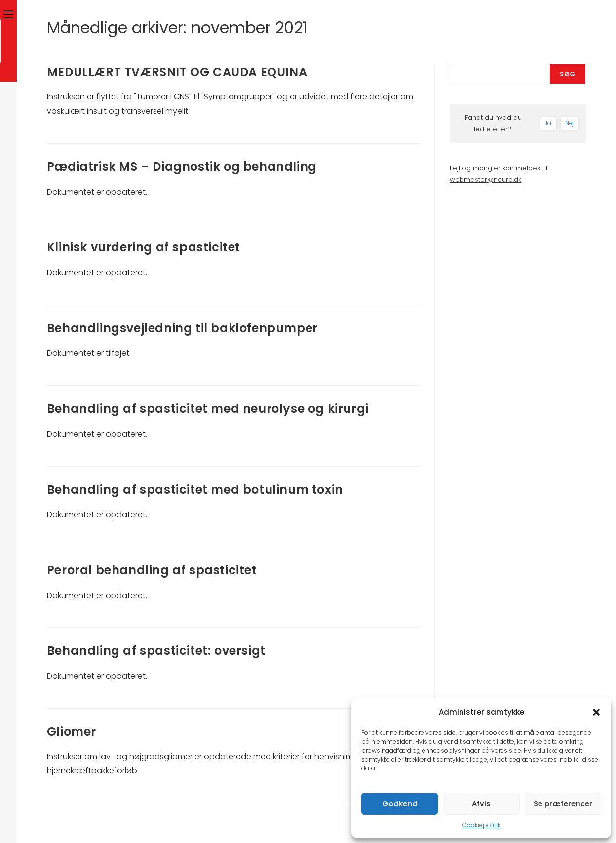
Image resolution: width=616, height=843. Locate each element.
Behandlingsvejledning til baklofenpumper (182, 328)
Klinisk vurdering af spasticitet (144, 247)
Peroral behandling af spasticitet (152, 570)
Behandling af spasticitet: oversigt (156, 651)
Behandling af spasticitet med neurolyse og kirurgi (208, 409)
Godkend (400, 804)
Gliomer (72, 732)
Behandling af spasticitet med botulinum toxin (195, 490)
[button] (596, 712)
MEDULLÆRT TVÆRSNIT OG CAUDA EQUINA (177, 72)
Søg (568, 74)
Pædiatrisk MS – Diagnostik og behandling (182, 167)
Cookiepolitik (481, 825)
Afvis (481, 804)
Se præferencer (563, 804)
